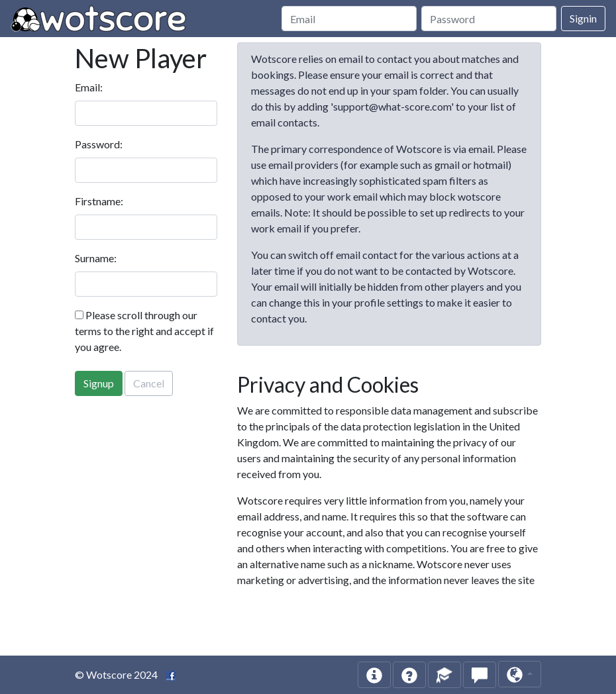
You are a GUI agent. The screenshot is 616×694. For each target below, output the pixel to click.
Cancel (149, 383)
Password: (99, 144)
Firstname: (99, 201)
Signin (583, 18)
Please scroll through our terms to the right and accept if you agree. (144, 331)
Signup (99, 383)
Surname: (96, 258)
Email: (89, 87)
